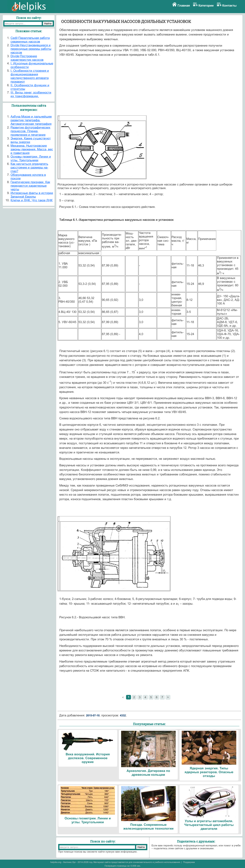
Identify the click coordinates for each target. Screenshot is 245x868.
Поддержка (189, 862)
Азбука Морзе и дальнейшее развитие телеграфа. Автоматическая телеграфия (31, 120)
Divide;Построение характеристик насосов (27, 58)
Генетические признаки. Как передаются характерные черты (30, 186)
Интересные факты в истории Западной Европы (32, 195)
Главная (184, 6)
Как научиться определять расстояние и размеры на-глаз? (29, 168)
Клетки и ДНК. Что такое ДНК (32, 200)
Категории (206, 6)
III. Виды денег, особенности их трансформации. (31, 94)
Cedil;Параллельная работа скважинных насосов (30, 40)
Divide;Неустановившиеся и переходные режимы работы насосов (31, 49)
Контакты (229, 6)
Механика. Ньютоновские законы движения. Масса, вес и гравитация (32, 149)
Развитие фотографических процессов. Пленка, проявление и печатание (30, 131)
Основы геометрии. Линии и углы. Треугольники (31, 158)
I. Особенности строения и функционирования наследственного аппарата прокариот (30, 76)
